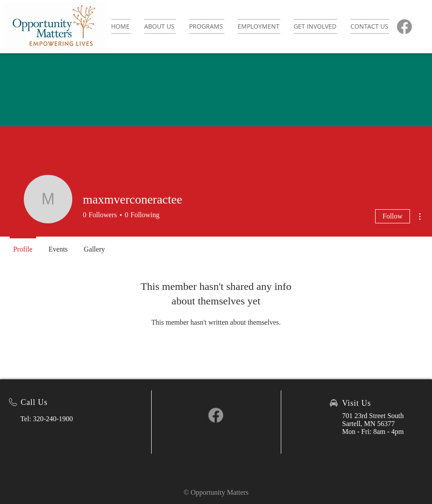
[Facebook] (404, 27)
